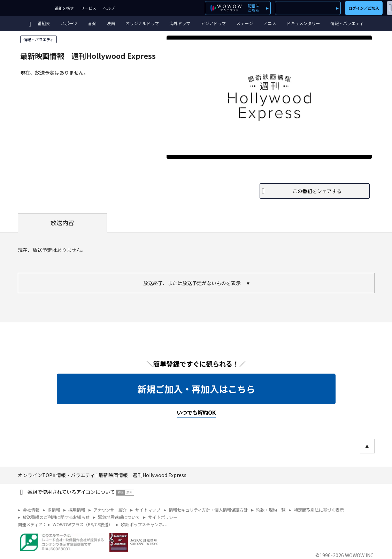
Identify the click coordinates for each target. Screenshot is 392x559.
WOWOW (26, 8)
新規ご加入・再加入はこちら (196, 389)
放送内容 (62, 223)
